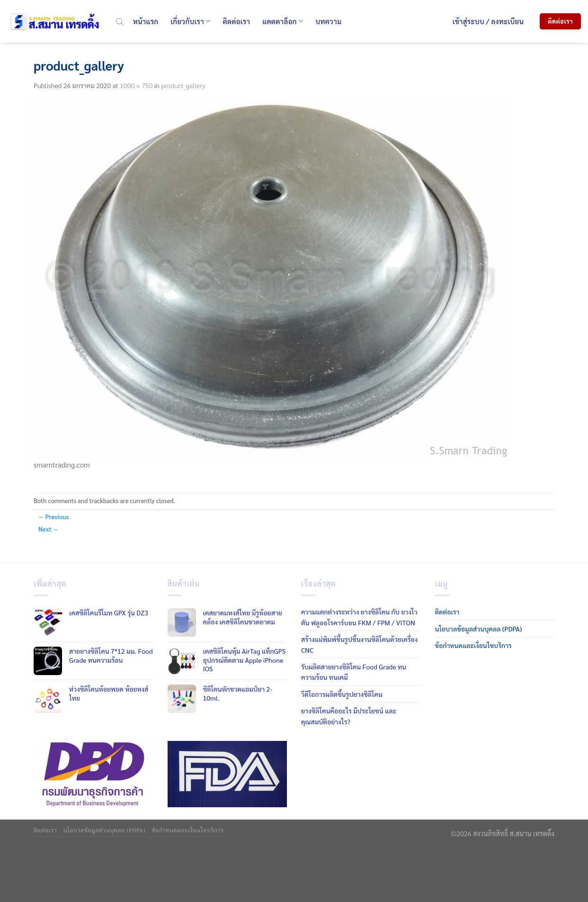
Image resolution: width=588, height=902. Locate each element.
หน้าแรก (146, 21)
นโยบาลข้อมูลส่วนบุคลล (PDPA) (479, 629)
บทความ (328, 21)
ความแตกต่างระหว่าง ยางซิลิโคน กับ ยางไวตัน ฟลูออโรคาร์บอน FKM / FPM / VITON (359, 617)
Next (49, 529)
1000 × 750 (136, 85)
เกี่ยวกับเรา (190, 21)
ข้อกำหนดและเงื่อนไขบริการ (473, 645)
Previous (53, 517)
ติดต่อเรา (236, 21)
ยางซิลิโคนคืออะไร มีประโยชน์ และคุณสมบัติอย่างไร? (349, 716)
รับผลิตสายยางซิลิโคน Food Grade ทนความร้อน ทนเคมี (354, 672)
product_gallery (183, 85)
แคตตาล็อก (283, 21)
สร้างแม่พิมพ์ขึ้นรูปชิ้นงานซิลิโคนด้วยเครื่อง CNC (359, 644)
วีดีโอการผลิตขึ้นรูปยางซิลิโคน (342, 694)
